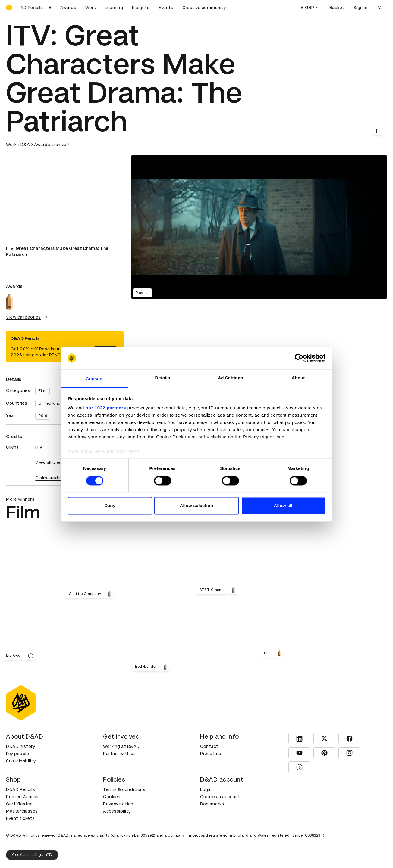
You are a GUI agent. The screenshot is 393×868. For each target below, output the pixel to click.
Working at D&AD (121, 746)
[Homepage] (9, 8)
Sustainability (21, 761)
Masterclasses (22, 811)
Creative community (204, 8)
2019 (43, 416)
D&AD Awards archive (44, 145)
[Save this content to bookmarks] (378, 131)
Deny (110, 506)
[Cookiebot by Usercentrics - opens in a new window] (299, 358)
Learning (114, 8)
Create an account (220, 797)
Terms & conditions (124, 789)
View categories (27, 317)
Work (91, 8)
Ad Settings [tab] (230, 378)
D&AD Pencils (20, 789)
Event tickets (20, 818)
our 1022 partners (106, 408)
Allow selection (197, 506)
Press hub (211, 754)
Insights (141, 8)
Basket (337, 8)
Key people (17, 754)
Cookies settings (32, 855)
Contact (209, 746)
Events (166, 8)
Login (206, 789)
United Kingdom (54, 403)
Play (142, 293)
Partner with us (119, 754)
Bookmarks (212, 804)
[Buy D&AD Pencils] (36, 8)
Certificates (19, 804)
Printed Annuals (23, 797)
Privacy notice (118, 804)
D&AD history (20, 746)
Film (42, 391)
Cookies (112, 797)
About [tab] (298, 378)
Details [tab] (163, 378)
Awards (68, 8)
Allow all (283, 506)
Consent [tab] (95, 379)
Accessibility (117, 811)
